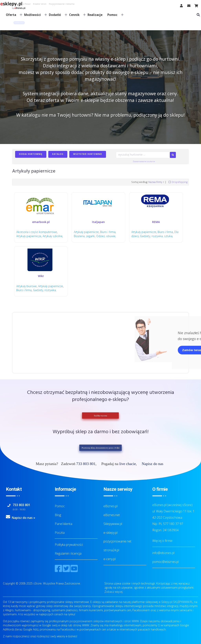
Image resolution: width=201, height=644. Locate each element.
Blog (58, 515)
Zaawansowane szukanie (144, 161)
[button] (19, 23)
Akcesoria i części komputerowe (37, 232)
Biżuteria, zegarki (84, 236)
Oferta (12, 15)
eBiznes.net (112, 515)
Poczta (60, 533)
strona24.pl (111, 550)
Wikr (41, 276)
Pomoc (114, 15)
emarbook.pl (41, 222)
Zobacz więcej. (114, 592)
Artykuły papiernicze (29, 236)
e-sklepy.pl (111, 533)
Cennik (76, 15)
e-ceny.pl (110, 559)
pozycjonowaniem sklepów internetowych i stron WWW (104, 621)
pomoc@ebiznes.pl (166, 562)
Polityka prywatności (69, 545)
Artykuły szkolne (53, 236)
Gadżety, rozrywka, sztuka (156, 236)
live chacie (128, 464)
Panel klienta (63, 524)
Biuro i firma (108, 232)
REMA (156, 222)
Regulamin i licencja (68, 553)
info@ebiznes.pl (163, 553)
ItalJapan (98, 222)
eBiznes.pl (111, 506)
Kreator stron (40, 4)
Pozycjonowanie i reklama (62, 4)
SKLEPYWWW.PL (183, 602)
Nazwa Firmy (155, 182)
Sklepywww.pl (113, 524)
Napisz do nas (153, 464)
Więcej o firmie (162, 541)
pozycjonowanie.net (117, 541)
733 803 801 (86, 464)
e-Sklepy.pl (166, 602)
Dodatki (56, 15)
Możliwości (34, 15)
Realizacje (95, 15)
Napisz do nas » (23, 518)
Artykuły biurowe (26, 286)
